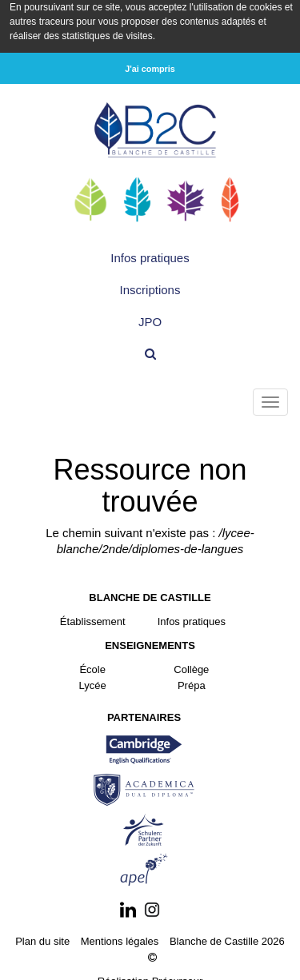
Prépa (192, 684)
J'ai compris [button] (150, 69)
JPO (150, 320)
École (92, 668)
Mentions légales (120, 940)
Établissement (93, 620)
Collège (191, 668)
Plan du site (42, 940)
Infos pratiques (150, 256)
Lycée (93, 684)
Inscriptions (150, 288)
